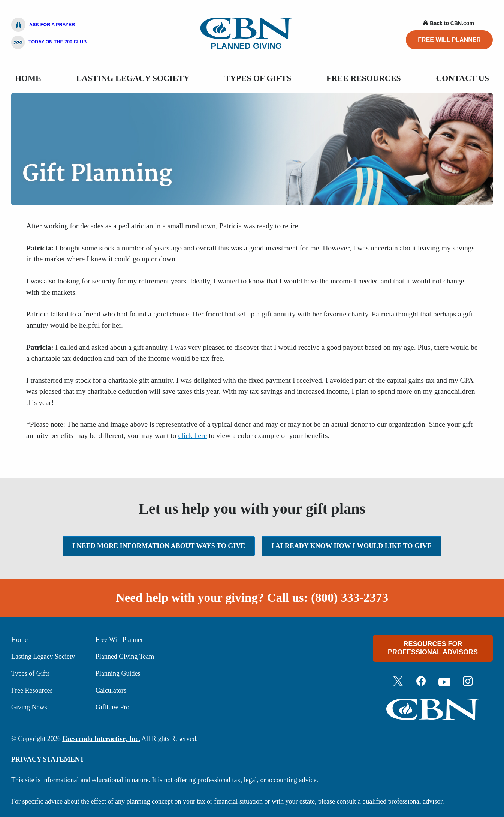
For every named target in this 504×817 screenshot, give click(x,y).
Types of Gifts (31, 673)
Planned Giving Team (125, 657)
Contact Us (462, 78)
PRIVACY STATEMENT (48, 759)
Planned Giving (246, 34)
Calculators (111, 690)
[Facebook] (421, 682)
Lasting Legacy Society (133, 78)
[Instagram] (468, 682)
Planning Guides (118, 673)
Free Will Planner (449, 40)
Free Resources (364, 78)
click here (193, 435)
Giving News (29, 707)
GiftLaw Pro (112, 707)
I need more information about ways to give (159, 546)
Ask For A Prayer (43, 25)
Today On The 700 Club (49, 42)
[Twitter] (398, 682)
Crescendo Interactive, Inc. (101, 739)
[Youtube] (444, 682)
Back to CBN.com (448, 23)
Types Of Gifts (258, 78)
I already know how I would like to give (351, 546)
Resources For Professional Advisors (433, 648)
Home (28, 78)
